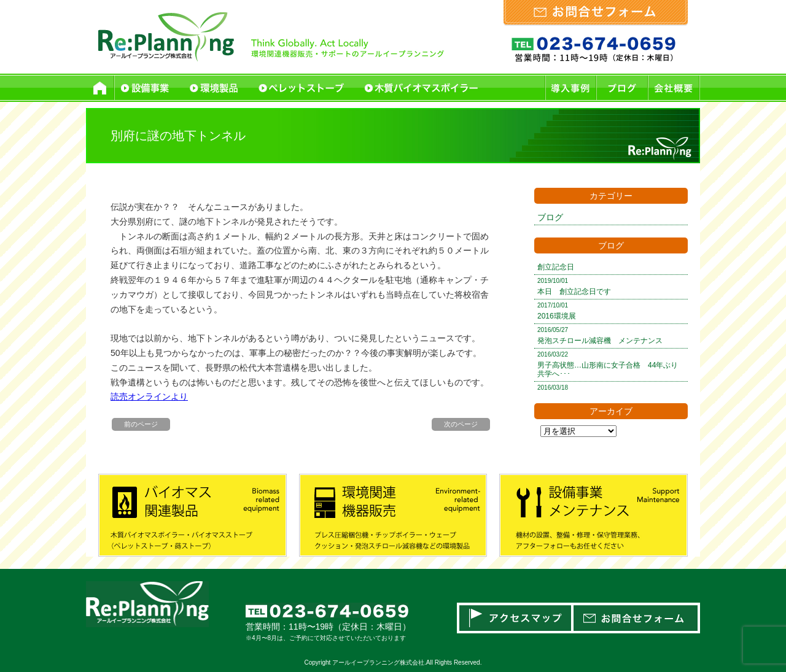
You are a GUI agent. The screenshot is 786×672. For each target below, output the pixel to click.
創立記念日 (556, 267)
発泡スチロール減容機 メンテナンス (600, 341)
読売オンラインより (149, 396)
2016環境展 (557, 316)
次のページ (461, 424)
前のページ (141, 424)
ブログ (550, 217)
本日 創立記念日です (574, 292)
